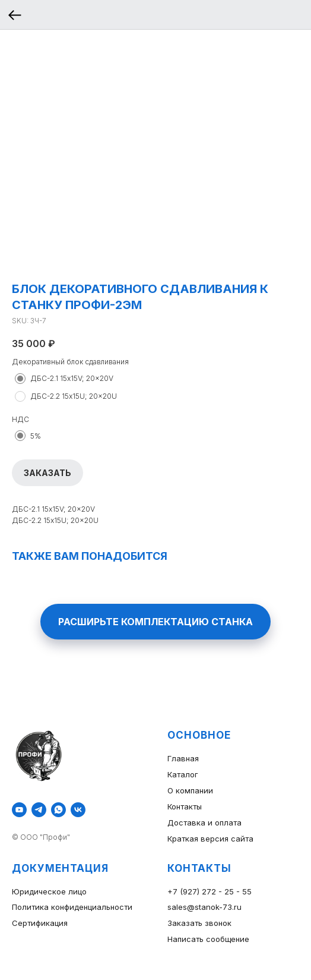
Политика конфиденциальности (72, 907)
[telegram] (39, 810)
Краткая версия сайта (210, 839)
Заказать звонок (199, 923)
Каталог (183, 774)
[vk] (78, 810)
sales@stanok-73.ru (204, 907)
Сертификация (40, 923)
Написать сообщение (208, 939)
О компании (190, 790)
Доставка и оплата (204, 823)
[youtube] (19, 810)
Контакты (185, 806)
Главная (183, 758)
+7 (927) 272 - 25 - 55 (210, 891)
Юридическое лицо (49, 891)
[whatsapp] (58, 810)
